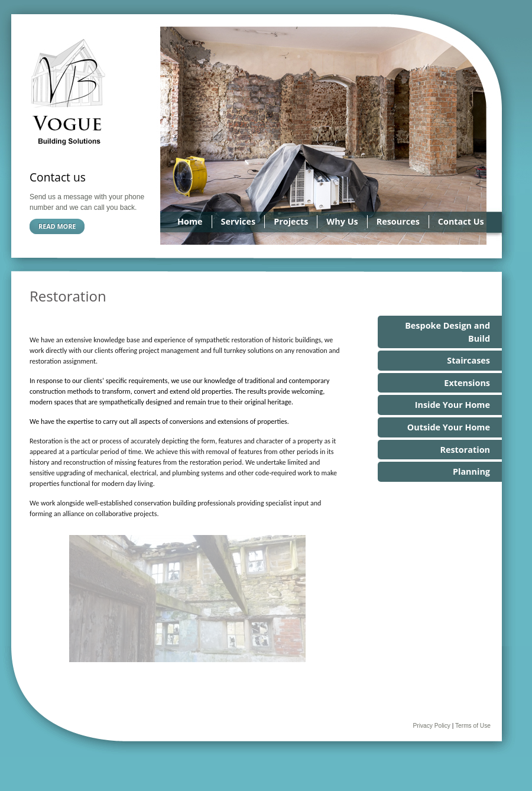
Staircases (468, 360)
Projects (291, 221)
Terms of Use (473, 726)
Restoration (465, 450)
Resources (398, 221)
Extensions (467, 383)
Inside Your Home (452, 405)
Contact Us (461, 221)
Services (239, 221)
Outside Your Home (449, 427)
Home (190, 221)
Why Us (342, 221)
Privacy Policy (431, 726)
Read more (57, 226)
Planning (471, 471)
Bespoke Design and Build (447, 332)
